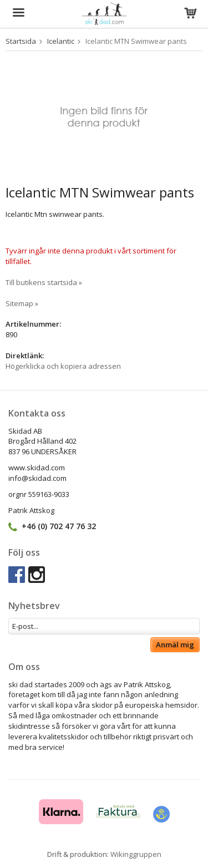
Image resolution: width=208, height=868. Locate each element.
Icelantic (61, 41)
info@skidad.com (37, 478)
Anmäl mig (175, 644)
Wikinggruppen (136, 854)
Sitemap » (22, 303)
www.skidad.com (37, 468)
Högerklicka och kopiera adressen (63, 366)
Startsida (21, 41)
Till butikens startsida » (44, 282)
